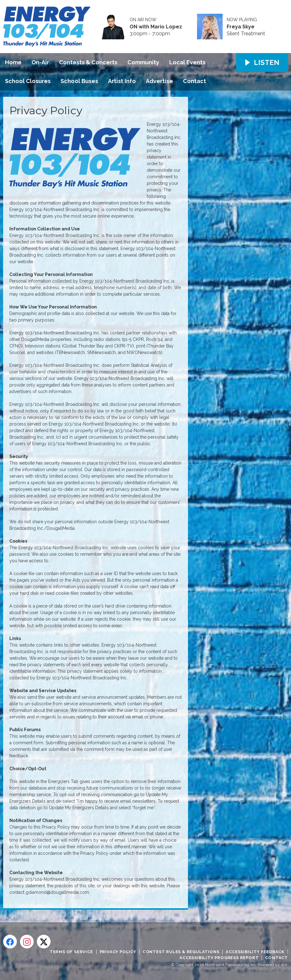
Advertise (159, 81)
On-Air (40, 62)
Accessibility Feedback (255, 952)
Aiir (284, 965)
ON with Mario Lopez (156, 27)
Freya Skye (241, 27)
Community (143, 62)
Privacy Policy (118, 952)
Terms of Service (71, 952)
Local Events (187, 62)
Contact (195, 81)
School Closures (28, 81)
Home (13, 62)
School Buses (79, 81)
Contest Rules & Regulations (181, 952)
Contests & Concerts (88, 62)
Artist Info (122, 81)
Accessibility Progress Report (219, 958)
